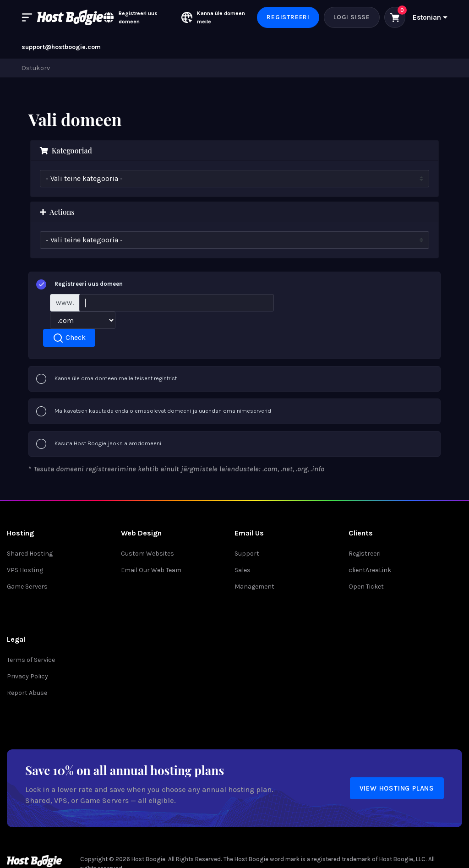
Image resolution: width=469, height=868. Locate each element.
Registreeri (288, 17)
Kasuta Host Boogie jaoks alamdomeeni (99, 444)
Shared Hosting (30, 554)
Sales (243, 570)
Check (69, 338)
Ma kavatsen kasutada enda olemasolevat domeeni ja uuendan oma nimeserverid (154, 411)
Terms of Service (31, 660)
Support (247, 554)
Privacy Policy (27, 676)
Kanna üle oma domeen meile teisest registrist (106, 379)
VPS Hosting (25, 570)
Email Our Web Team (151, 570)
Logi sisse (352, 17)
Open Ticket (366, 587)
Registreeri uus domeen (79, 284)
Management (254, 587)
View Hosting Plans (397, 788)
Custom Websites (147, 554)
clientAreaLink (370, 570)
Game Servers (27, 587)
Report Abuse (27, 693)
